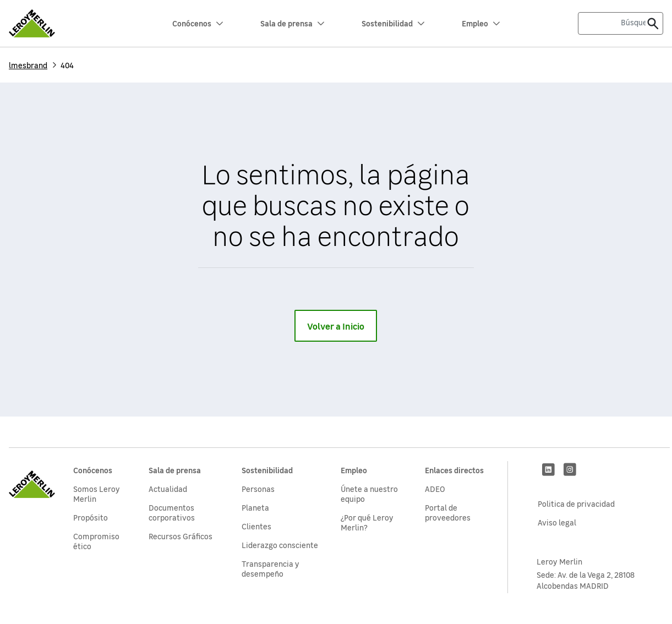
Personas (258, 489)
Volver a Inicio (336, 326)
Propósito (91, 517)
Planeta (255, 507)
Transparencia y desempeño (271, 568)
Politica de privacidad (576, 503)
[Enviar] (653, 23)
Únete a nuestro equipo (369, 494)
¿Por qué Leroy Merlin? (367, 522)
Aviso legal (557, 522)
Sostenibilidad (393, 23)
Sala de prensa (292, 23)
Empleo (481, 23)
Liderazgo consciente (280, 545)
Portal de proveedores (448, 512)
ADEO (435, 489)
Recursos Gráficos (181, 536)
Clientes (256, 526)
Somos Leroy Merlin (97, 494)
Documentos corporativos (172, 512)
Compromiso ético (96, 541)
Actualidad (168, 489)
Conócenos (198, 23)
